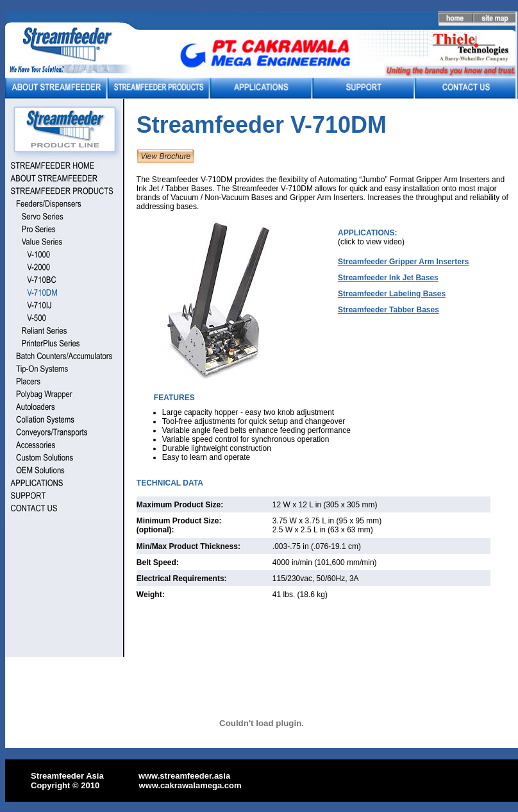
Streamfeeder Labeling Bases (392, 294)
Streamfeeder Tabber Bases (388, 310)
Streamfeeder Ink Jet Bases (388, 278)
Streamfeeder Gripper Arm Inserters (403, 262)
